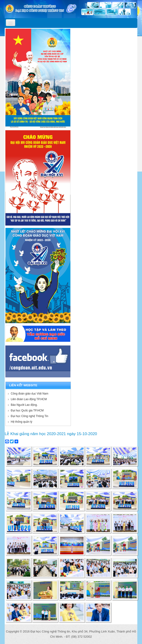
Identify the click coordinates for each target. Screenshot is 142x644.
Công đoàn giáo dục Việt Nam (30, 394)
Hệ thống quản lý (22, 422)
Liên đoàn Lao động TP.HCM (29, 399)
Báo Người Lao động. (24, 405)
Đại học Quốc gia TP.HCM (27, 410)
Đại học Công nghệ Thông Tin (29, 416)
